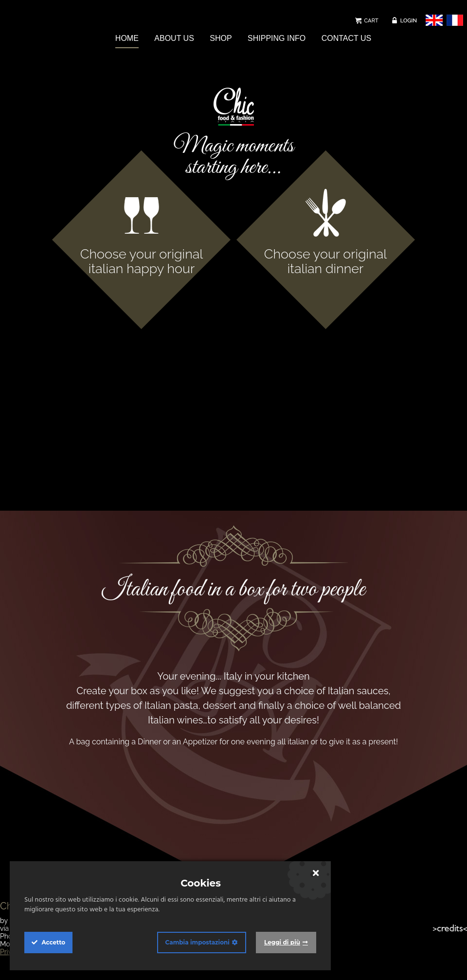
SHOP (221, 38)
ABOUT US (174, 38)
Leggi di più (282, 942)
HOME (127, 38)
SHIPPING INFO (277, 38)
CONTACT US (347, 38)
